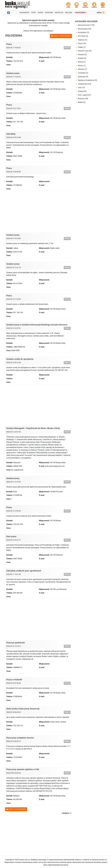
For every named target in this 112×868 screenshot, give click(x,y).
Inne (81, 88)
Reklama (69, 13)
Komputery (84, 32)
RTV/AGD (83, 36)
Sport (34, 13)
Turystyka (83, 73)
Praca (9, 44)
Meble (82, 102)
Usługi (82, 91)
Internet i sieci (85, 51)
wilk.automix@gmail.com (55, 466)
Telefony (83, 40)
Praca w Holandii (14, 680)
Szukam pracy (13, 73)
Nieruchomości (86, 25)
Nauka (82, 62)
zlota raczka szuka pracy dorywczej (23, 709)
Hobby (82, 47)
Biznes (41, 13)
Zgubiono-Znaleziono (87, 80)
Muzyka (82, 55)
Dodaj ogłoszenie (61, 36)
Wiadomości (25, 13)
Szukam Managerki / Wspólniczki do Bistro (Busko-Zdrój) (33, 428)
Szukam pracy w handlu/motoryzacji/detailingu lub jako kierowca (37, 325)
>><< (80, 13)
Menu (101, 13)
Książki (82, 58)
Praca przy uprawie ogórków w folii (23, 769)
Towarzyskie (85, 84)
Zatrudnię (11, 134)
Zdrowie (82, 69)
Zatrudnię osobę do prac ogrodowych (24, 571)
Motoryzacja (85, 29)
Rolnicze (83, 99)
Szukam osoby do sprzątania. (20, 359)
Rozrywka (49, 13)
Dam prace (11, 536)
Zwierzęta (83, 77)
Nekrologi (59, 13)
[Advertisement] (38, 211)
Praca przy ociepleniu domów (20, 738)
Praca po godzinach (16, 643)
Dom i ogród (85, 95)
